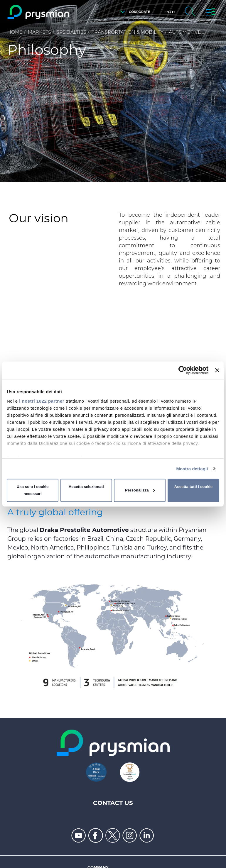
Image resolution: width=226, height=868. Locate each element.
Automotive (185, 32)
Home (15, 32)
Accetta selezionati (86, 487)
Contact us (113, 803)
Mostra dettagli (192, 468)
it (174, 12)
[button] (134, 12)
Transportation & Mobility (128, 32)
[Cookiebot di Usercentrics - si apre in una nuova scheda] (183, 370)
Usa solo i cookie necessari (33, 490)
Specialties (71, 32)
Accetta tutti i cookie (193, 487)
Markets (39, 32)
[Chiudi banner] (217, 370)
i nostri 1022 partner (42, 401)
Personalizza (140, 490)
